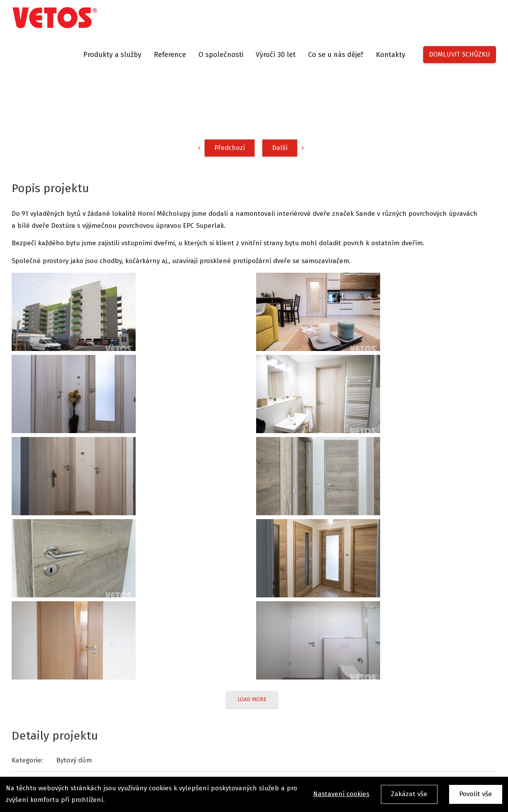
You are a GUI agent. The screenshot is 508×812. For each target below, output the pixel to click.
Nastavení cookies (341, 794)
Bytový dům (74, 760)
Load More (252, 699)
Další (280, 148)
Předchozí (230, 148)
